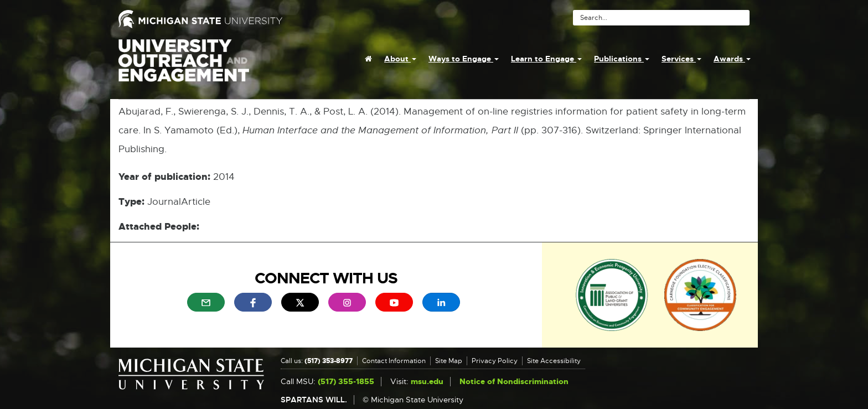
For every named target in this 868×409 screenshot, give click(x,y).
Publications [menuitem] (622, 59)
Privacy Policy (495, 361)
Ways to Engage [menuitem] (464, 59)
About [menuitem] (400, 59)
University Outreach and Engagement (184, 66)
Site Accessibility (554, 361)
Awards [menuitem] (732, 59)
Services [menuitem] (681, 59)
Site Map (449, 361)
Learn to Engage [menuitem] (546, 59)
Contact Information (394, 361)
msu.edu (427, 382)
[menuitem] (368, 59)
